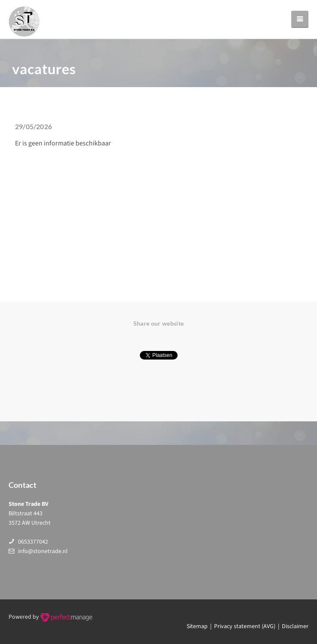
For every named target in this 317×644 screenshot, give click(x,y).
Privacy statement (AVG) (245, 626)
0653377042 (33, 542)
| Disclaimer (292, 626)
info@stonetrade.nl (43, 551)
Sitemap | (200, 626)
